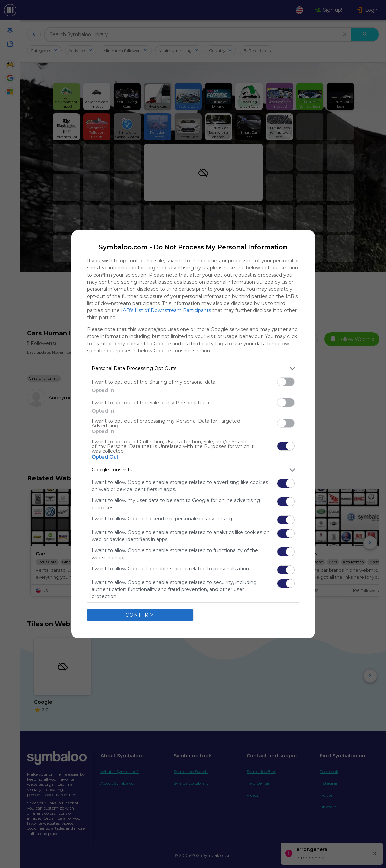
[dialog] (193, 434)
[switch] (286, 382)
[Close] (302, 243)
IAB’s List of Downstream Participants (166, 310)
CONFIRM (140, 615)
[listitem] (193, 368)
